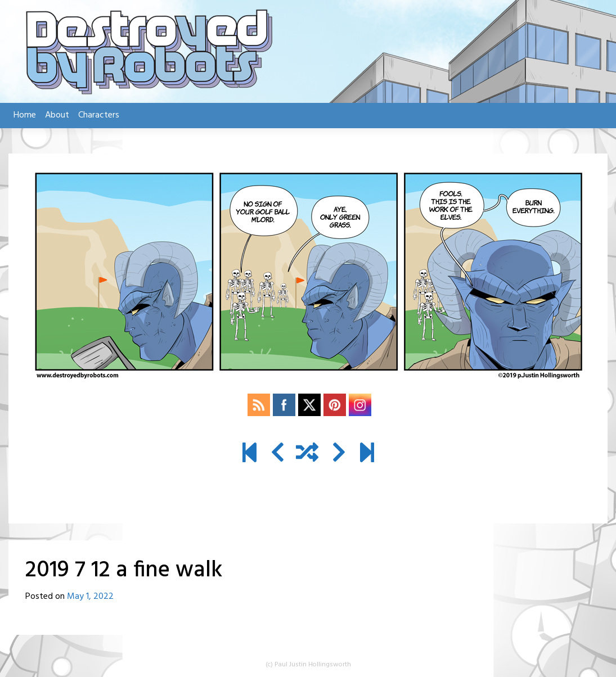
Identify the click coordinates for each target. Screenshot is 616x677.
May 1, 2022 (90, 597)
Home (25, 115)
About (57, 115)
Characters (99, 115)
